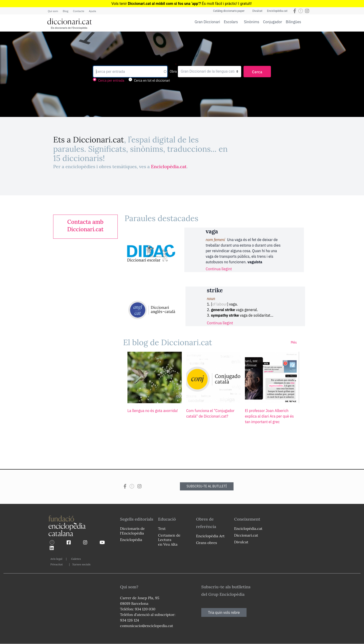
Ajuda (93, 11)
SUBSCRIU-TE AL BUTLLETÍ (207, 486)
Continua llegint (219, 269)
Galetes (76, 559)
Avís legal (56, 559)
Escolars (231, 22)
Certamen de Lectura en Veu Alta (169, 540)
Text (162, 528)
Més (294, 342)
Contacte (78, 11)
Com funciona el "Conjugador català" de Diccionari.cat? (210, 413)
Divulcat (257, 11)
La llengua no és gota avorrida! (153, 411)
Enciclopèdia (131, 540)
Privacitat (57, 564)
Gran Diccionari (208, 22)
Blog (65, 11)
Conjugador (273, 22)
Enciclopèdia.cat (277, 11)
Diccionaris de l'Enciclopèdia (132, 531)
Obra (173, 71)
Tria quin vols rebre (224, 612)
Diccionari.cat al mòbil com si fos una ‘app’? (164, 4)
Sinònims (252, 22)
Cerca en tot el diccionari (152, 80)
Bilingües (293, 22)
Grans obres (207, 543)
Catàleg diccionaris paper (229, 11)
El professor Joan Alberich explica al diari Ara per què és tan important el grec (269, 416)
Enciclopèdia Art (210, 536)
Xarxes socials (81, 564)
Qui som (53, 11)
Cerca (257, 72)
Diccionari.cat (246, 535)
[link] (85, 226)
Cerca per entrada (111, 80)
